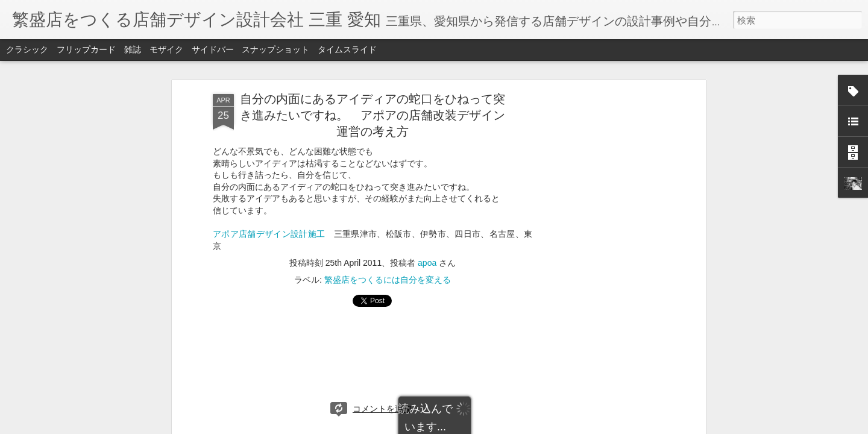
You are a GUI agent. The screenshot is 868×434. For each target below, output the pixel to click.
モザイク (166, 49)
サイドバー (213, 49)
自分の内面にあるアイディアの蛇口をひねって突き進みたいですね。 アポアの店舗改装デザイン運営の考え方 (373, 115)
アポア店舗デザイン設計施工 (269, 234)
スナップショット (275, 49)
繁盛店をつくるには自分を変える (388, 280)
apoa (427, 263)
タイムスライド (347, 49)
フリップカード (86, 49)
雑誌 (133, 49)
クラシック (27, 49)
